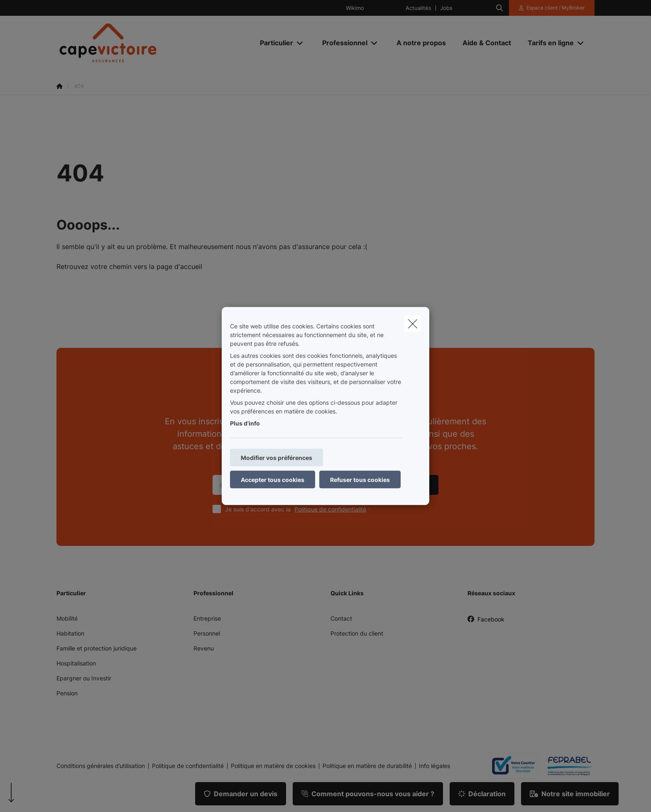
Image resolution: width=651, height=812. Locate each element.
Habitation (70, 633)
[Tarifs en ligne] (548, 43)
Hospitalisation (76, 663)
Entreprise (207, 618)
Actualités (418, 8)
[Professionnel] (342, 43)
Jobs (446, 8)
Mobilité (67, 618)
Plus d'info (245, 423)
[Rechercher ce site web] (499, 8)
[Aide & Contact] (487, 43)
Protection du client (357, 633)
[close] (413, 324)
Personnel (207, 633)
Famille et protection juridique (97, 648)
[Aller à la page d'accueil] (139, 43)
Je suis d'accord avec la (300, 509)
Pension (67, 693)
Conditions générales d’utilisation (101, 766)
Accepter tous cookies (273, 480)
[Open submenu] (300, 43)
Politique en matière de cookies (273, 766)
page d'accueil (179, 267)
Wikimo (355, 8)
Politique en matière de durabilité (367, 766)
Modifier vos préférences (277, 458)
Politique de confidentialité (330, 509)
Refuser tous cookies (360, 480)
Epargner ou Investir (84, 678)
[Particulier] (273, 43)
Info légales (434, 766)
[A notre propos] (421, 43)
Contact (341, 618)
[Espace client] (552, 8)
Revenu (204, 648)
